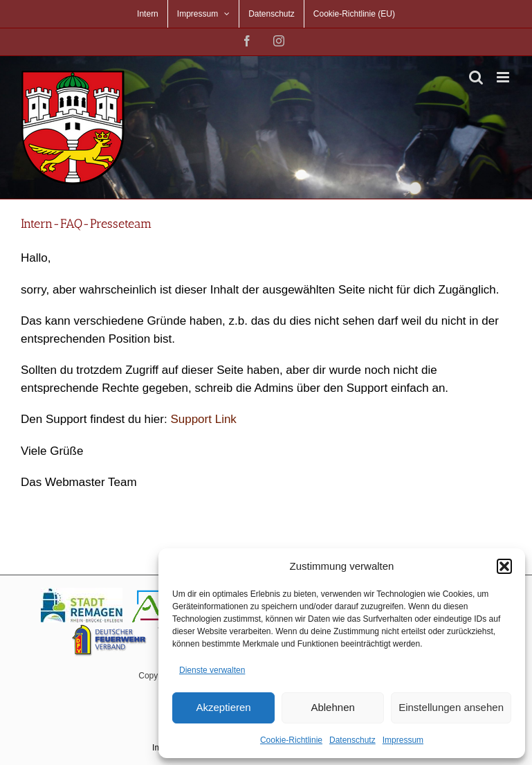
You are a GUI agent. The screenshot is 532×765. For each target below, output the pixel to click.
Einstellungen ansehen (451, 707)
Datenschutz (352, 740)
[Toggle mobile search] (476, 77)
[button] (504, 566)
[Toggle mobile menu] (504, 77)
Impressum (403, 740)
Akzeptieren (223, 707)
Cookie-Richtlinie (291, 740)
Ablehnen (332, 707)
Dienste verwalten (212, 670)
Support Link (203, 419)
